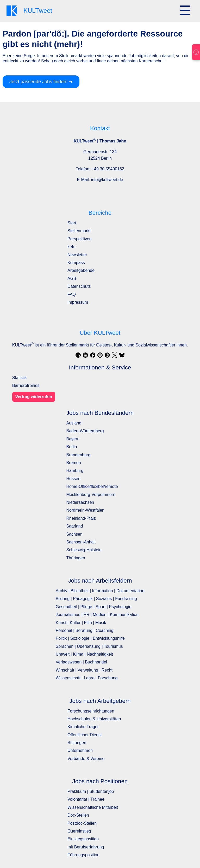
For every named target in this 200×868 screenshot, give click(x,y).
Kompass (76, 263)
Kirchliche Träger (83, 727)
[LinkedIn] (78, 355)
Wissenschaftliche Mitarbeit (93, 807)
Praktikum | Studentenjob (91, 791)
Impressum (78, 302)
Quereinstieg (79, 831)
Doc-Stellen (78, 815)
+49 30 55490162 (108, 169)
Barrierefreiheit (26, 385)
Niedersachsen (80, 502)
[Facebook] (93, 355)
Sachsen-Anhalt (81, 542)
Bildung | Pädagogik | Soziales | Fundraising (96, 599)
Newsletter (77, 255)
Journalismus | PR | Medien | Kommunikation (97, 615)
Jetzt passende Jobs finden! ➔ (41, 82)
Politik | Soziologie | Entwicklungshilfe (90, 638)
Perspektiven (80, 239)
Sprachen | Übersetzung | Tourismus (89, 646)
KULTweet (23, 345)
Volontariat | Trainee (86, 799)
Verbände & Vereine (86, 759)
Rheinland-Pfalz (81, 518)
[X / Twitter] (115, 355)
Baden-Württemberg (85, 431)
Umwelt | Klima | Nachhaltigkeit (84, 654)
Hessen (73, 479)
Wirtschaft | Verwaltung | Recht (84, 670)
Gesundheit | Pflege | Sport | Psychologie (94, 607)
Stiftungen (77, 743)
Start (72, 223)
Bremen (74, 463)
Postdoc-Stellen (82, 823)
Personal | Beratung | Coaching (85, 630)
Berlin (72, 447)
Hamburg (75, 471)
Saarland (75, 526)
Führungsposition (83, 855)
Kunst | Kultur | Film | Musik (81, 623)
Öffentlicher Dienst (85, 735)
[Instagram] (100, 355)
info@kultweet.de (107, 180)
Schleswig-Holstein (84, 550)
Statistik (20, 378)
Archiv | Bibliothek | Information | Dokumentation (100, 591)
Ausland (74, 423)
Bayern (73, 439)
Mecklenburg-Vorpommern (91, 495)
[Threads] (107, 355)
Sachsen (74, 534)
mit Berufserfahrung (86, 847)
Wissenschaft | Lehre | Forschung (87, 678)
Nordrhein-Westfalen (85, 510)
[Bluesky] (122, 355)
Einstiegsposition (83, 839)
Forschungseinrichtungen (91, 711)
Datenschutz (79, 286)
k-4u (71, 247)
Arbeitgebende (81, 270)
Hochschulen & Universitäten (94, 719)
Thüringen (76, 558)
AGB (72, 279)
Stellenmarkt (79, 231)
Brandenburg (79, 455)
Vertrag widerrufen (34, 397)
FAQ (72, 294)
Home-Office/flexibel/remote (92, 486)
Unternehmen (80, 750)
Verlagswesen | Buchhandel (81, 662)
